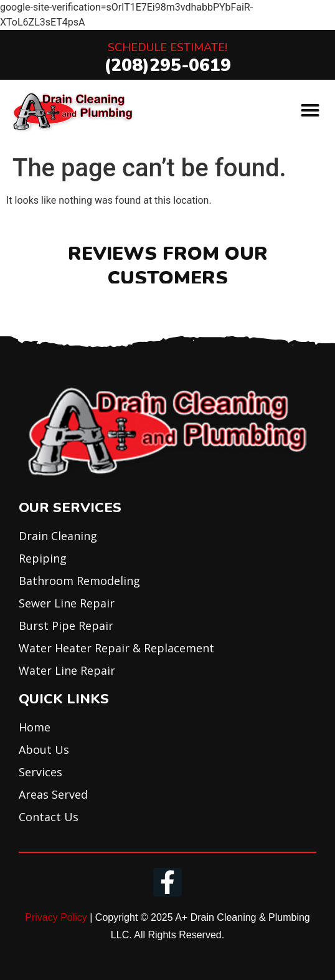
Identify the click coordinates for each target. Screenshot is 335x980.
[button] (310, 110)
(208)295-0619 (167, 65)
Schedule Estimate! (167, 47)
